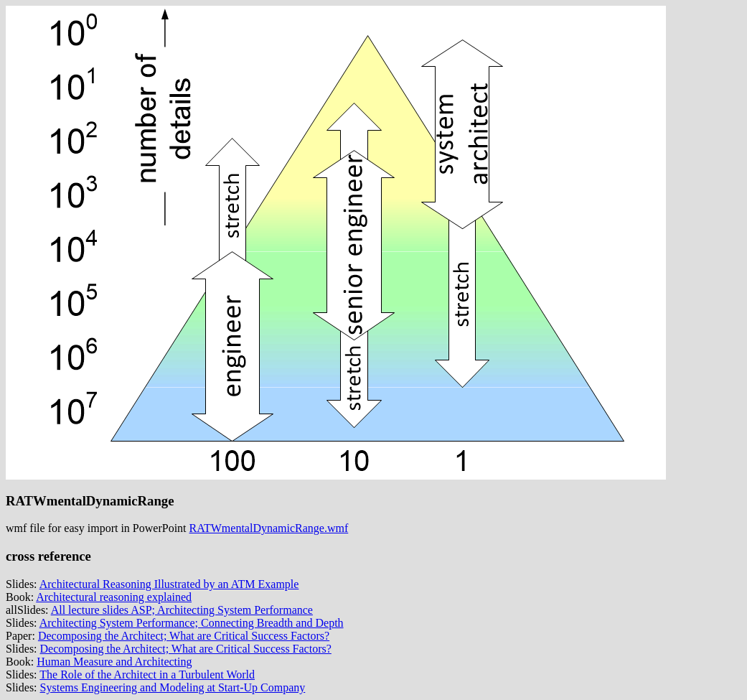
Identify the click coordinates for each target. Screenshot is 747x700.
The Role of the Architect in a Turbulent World (147, 675)
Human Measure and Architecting (114, 662)
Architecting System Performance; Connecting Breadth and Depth (192, 623)
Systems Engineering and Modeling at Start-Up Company (173, 687)
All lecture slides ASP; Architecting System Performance (182, 610)
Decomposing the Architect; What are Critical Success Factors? (184, 636)
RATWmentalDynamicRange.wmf (269, 528)
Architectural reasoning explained (114, 597)
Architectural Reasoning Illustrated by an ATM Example (169, 584)
